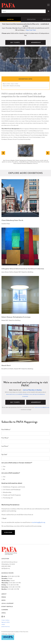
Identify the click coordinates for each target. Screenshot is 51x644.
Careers (5, 610)
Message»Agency (7, 634)
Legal (4, 613)
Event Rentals (7, 607)
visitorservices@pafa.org (42, 407)
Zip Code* (4, 454)
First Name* (5, 438)
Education (31, 19)
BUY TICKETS (15, 42)
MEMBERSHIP (36, 42)
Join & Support (8, 603)
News (4, 600)
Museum (10, 19)
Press (4, 597)
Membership (36, 402)
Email (4, 518)
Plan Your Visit (31, 30)
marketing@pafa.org (39, 522)
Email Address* (6, 429)
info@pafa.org (6, 568)
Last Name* (5, 446)
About (4, 594)
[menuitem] (10, 19)
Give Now (46, 19)
